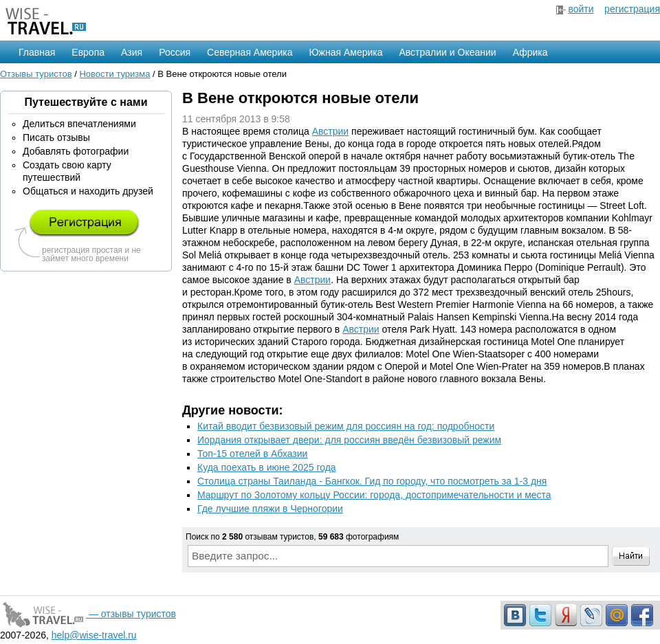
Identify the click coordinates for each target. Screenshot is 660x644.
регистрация (632, 9)
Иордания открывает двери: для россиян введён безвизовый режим (349, 440)
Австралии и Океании (448, 52)
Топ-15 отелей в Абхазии (252, 454)
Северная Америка (250, 52)
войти (581, 9)
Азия (132, 52)
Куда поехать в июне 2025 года (267, 467)
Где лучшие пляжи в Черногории (270, 509)
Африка (530, 52)
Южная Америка (345, 52)
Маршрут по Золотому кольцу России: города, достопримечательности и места (374, 495)
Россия (175, 52)
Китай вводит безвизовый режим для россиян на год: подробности (346, 426)
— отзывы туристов (88, 614)
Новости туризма (114, 74)
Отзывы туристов (36, 74)
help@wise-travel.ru (94, 635)
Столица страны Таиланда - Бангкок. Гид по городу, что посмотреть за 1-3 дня (372, 481)
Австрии (330, 131)
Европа (88, 52)
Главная (37, 52)
